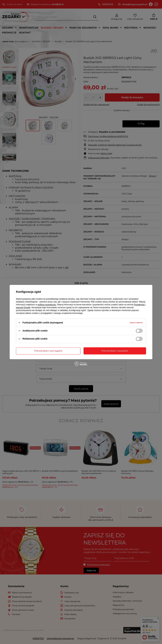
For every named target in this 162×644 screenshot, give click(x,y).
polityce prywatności (47, 305)
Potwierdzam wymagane (48, 351)
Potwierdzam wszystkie (115, 351)
